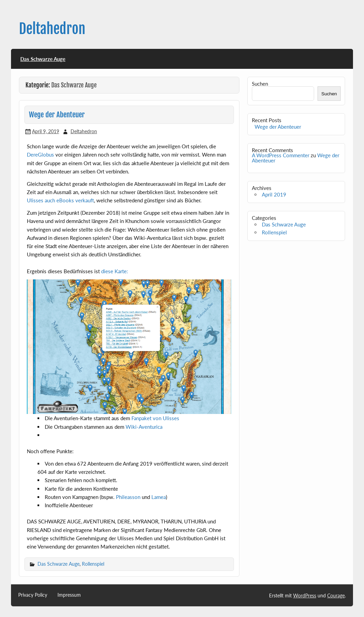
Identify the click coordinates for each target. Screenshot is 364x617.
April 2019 (274, 194)
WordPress (305, 595)
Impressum (69, 595)
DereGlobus (40, 155)
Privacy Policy (33, 595)
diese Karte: (115, 271)
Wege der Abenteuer (57, 115)
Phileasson (128, 497)
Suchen (260, 84)
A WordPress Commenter (281, 155)
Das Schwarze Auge (43, 59)
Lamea (159, 497)
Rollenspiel (93, 564)
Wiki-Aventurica (144, 427)
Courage (336, 595)
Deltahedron (52, 29)
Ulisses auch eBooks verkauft (60, 200)
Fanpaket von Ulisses (155, 418)
